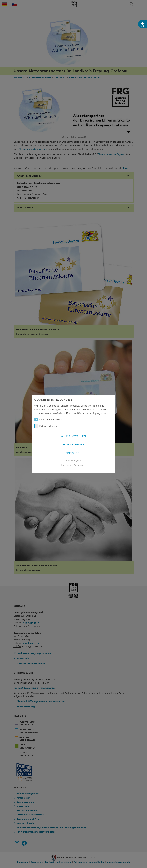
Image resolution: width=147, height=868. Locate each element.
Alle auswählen (73, 436)
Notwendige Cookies (48, 420)
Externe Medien (46, 426)
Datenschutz (80, 465)
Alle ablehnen (74, 444)
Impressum (67, 465)
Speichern (73, 453)
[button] (143, 24)
